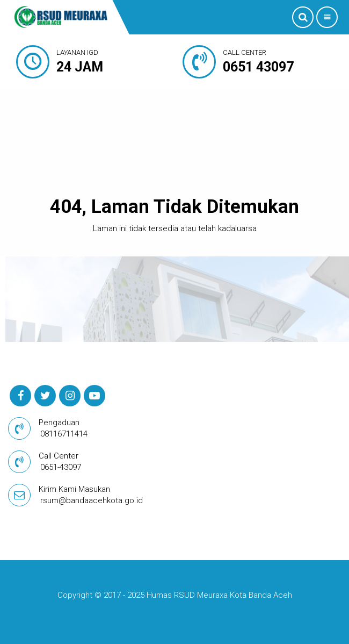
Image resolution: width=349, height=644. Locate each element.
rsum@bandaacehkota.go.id (92, 500)
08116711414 (64, 434)
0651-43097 (61, 467)
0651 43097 (258, 67)
